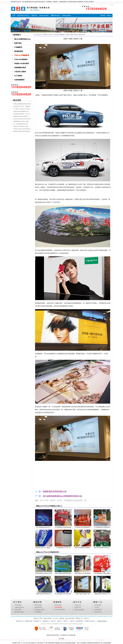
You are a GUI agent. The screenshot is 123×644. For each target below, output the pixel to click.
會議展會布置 (80, 621)
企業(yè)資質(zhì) (19, 607)
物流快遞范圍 (38, 607)
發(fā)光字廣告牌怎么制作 (21, 126)
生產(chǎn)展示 (44, 15)
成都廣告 (27, 2)
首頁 (14, 15)
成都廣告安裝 (29, 621)
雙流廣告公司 (37, 621)
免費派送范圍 (38, 605)
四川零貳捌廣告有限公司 (57, 624)
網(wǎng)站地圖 (70, 618)
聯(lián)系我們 (48, 618)
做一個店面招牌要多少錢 (21, 124)
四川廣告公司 (46, 35)
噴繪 (38, 95)
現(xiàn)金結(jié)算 (79, 610)
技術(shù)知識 (66, 15)
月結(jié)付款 (78, 605)
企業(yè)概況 (18, 605)
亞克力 (100, 95)
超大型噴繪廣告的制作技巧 (44, 527)
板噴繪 (104, 95)
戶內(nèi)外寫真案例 (21, 59)
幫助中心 (109, 16)
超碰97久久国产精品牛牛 (38, 643)
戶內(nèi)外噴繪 (48, 506)
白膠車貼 (45, 199)
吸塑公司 (66, 621)
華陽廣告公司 (79, 618)
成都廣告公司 (82, 2)
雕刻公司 (60, 621)
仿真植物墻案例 (19, 80)
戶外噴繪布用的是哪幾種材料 (83, 527)
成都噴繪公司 (46, 621)
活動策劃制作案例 (20, 68)
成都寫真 (55, 2)
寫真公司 (54, 621)
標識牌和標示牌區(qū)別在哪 (22, 131)
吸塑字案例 (18, 43)
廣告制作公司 (20, 621)
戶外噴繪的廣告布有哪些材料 (102, 527)
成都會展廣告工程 (64, 2)
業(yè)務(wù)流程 (19, 612)
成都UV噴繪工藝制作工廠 (73, 35)
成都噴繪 (49, 2)
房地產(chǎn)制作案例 (22, 63)
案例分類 (34, 15)
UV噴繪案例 (18, 47)
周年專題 (103, 16)
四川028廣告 (90, 2)
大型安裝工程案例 (20, 72)
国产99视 (61, 639)
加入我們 (55, 618)
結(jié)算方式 (78, 607)
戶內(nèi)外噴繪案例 (22, 55)
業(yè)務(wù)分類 (23, 15)
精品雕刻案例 (19, 51)
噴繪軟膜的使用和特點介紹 (44, 594)
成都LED (72, 621)
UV (36, 95)
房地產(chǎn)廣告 (90, 621)
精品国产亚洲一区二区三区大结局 (22, 643)
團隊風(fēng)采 (55, 15)
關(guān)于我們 (38, 618)
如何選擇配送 (38, 612)
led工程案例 (18, 76)
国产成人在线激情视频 (104, 643)
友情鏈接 (62, 618)
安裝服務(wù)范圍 (39, 610)
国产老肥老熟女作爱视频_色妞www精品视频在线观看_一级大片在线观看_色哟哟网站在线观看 (72, 643)
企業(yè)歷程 (18, 610)
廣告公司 (87, 618)
